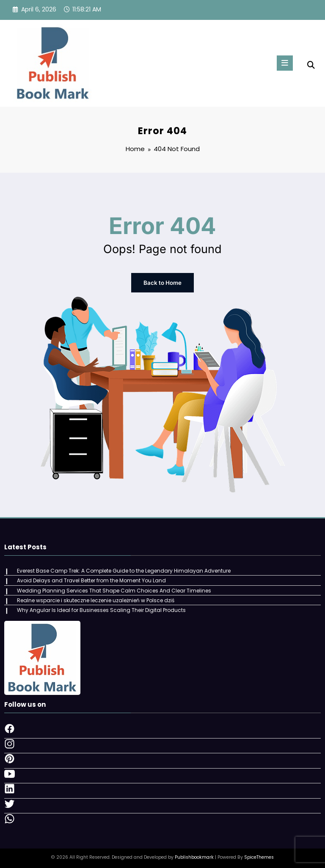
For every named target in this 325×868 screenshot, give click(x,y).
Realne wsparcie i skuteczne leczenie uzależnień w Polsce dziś (95, 598)
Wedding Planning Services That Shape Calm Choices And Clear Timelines (114, 589)
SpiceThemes (259, 855)
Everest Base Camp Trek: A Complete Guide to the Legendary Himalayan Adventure (123, 569)
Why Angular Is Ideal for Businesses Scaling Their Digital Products (101, 608)
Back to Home (162, 282)
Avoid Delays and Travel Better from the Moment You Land (91, 579)
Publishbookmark (194, 855)
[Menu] (284, 63)
